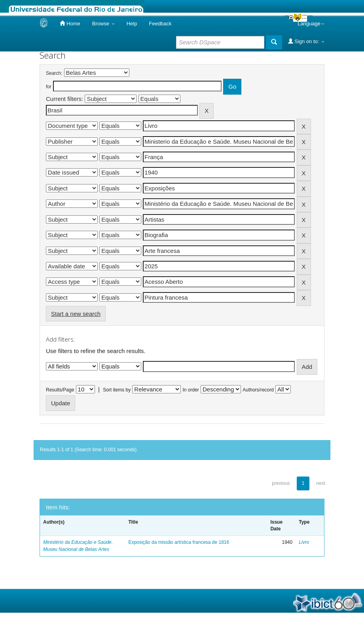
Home (70, 23)
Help (132, 24)
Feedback (160, 24)
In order (191, 390)
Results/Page (60, 390)
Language (311, 24)
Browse (103, 24)
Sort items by (117, 390)
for (49, 87)
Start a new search (76, 314)
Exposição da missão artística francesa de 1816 (179, 542)
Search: (54, 73)
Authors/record (258, 390)
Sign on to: (306, 41)
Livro (304, 542)
